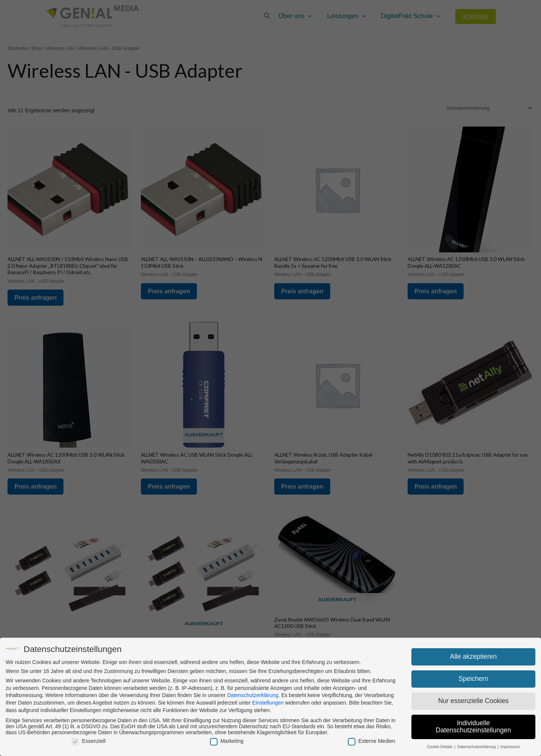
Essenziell (88, 741)
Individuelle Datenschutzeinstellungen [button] (473, 727)
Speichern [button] (474, 679)
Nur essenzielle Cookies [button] (473, 701)
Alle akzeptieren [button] (474, 656)
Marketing (227, 741)
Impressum (510, 747)
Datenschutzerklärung (253, 695)
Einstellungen (268, 703)
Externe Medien (372, 741)
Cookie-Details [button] (440, 747)
